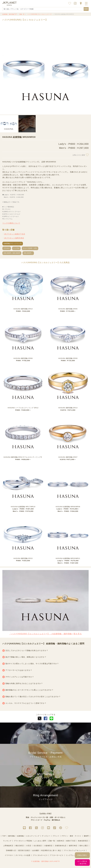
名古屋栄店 (38, 846)
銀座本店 (61, 841)
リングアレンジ (71, 855)
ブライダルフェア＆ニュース (74, 850)
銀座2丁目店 (71, 841)
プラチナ (7, 248)
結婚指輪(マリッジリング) (13, 244)
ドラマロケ (9, 855)
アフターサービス (57, 855)
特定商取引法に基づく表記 (51, 850)
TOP (4, 836)
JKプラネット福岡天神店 (14, 238)
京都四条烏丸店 (61, 846)
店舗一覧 (52, 841)
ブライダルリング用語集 (23, 841)
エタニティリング (33, 836)
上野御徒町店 (8, 846)
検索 (86, 9)
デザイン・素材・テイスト (71, 836)
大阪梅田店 (48, 846)
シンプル (16, 248)
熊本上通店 (84, 846)
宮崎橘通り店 (11, 850)
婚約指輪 (11, 836)
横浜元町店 (20, 846)
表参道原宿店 (83, 841)
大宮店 (29, 846)
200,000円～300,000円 (12, 253)
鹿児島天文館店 (24, 850)
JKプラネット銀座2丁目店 (15, 234)
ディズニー (46, 836)
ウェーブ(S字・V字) (30, 248)
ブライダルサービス (40, 855)
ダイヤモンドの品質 (23, 855)
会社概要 (36, 850)
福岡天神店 (73, 846)
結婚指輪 (20, 836)
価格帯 (86, 836)
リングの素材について (11, 223)
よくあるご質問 (40, 841)
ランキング (7, 841)
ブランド (56, 836)
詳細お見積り (82, 855)
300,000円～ (28, 253)
